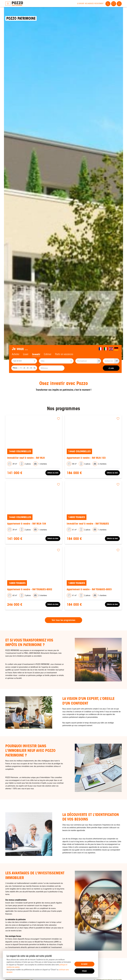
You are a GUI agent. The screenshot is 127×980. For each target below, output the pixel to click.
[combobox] (24, 361)
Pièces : (15, 368)
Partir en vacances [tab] (64, 354)
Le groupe (81, 4)
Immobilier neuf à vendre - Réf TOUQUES (88, 524)
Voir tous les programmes (63, 620)
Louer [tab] (26, 354)
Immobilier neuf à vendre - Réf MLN (26, 458)
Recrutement (99, 4)
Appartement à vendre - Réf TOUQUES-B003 (89, 589)
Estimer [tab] (48, 354)
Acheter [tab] (16, 354)
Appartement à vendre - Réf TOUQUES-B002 (30, 589)
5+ (35, 368)
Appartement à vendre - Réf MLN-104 (27, 524)
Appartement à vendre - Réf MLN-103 (86, 458)
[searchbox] (24, 361)
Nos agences (89, 4)
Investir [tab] (36, 354)
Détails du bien (53, 473)
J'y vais (111, 368)
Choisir (84, 971)
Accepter (84, 964)
